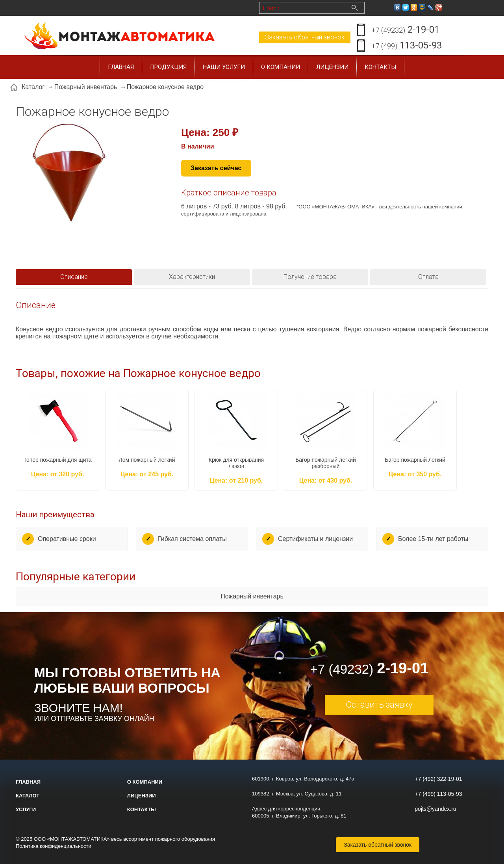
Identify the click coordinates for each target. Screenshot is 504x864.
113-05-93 (407, 46)
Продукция (168, 67)
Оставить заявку (379, 705)
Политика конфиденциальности (54, 846)
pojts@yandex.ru (435, 809)
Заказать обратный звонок (305, 37)
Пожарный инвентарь (252, 596)
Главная (121, 67)
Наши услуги (224, 67)
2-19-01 (405, 30)
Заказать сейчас (216, 168)
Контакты (380, 67)
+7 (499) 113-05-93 (438, 794)
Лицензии (332, 67)
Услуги (26, 809)
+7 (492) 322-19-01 (438, 779)
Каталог (28, 796)
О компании (281, 67)
